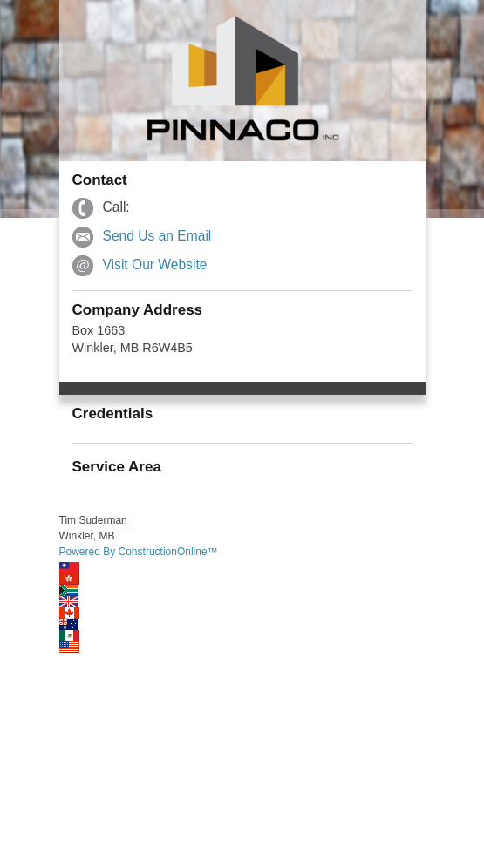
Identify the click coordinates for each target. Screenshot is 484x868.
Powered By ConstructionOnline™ (139, 552)
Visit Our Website (155, 264)
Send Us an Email (157, 236)
